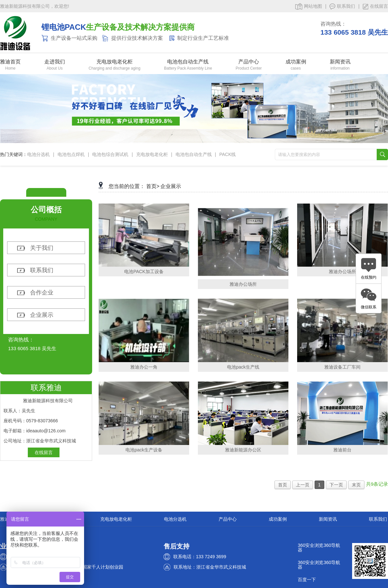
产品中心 (249, 62)
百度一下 (307, 580)
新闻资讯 (340, 62)
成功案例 (296, 62)
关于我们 (42, 248)
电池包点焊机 (71, 154)
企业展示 (42, 315)
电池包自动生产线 (188, 62)
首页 (283, 485)
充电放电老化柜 (114, 62)
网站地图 (309, 6)
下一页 (336, 485)
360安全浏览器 (311, 548)
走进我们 (55, 62)
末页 (356, 485)
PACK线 (227, 154)
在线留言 (375, 6)
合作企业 (42, 293)
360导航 (332, 545)
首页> (153, 186)
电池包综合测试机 (110, 154)
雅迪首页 (10, 62)
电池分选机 (38, 154)
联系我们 (342, 6)
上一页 (303, 485)
